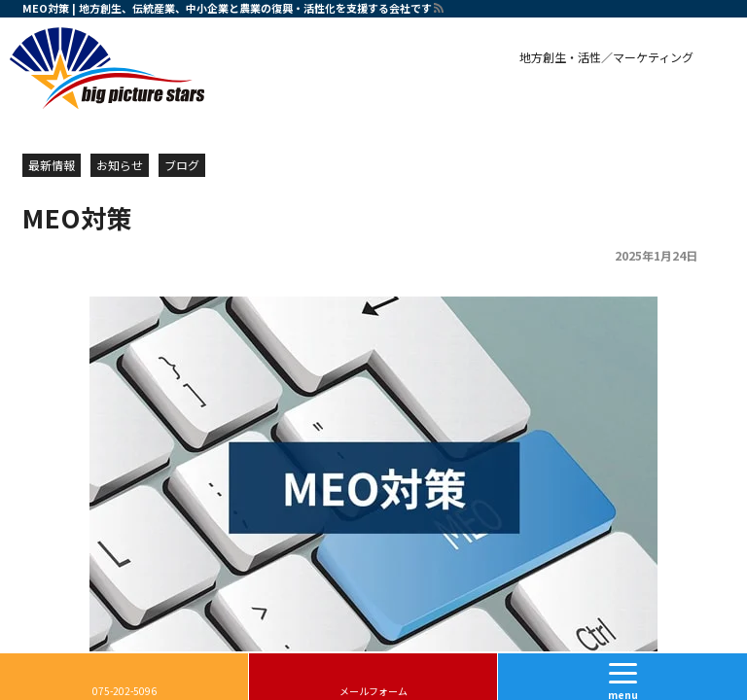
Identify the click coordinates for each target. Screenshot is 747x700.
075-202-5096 (124, 691)
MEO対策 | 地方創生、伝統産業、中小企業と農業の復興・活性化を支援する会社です (227, 8)
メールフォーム (373, 691)
